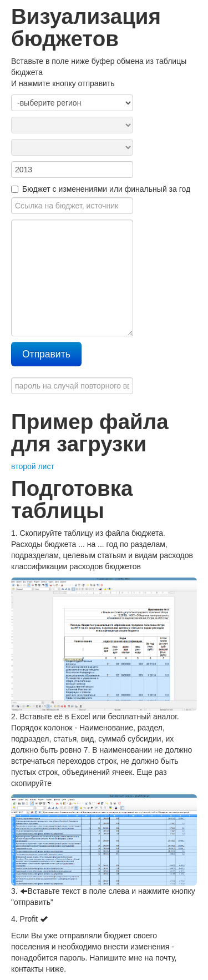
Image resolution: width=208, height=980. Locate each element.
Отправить (46, 354)
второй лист (33, 466)
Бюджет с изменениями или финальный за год (101, 189)
